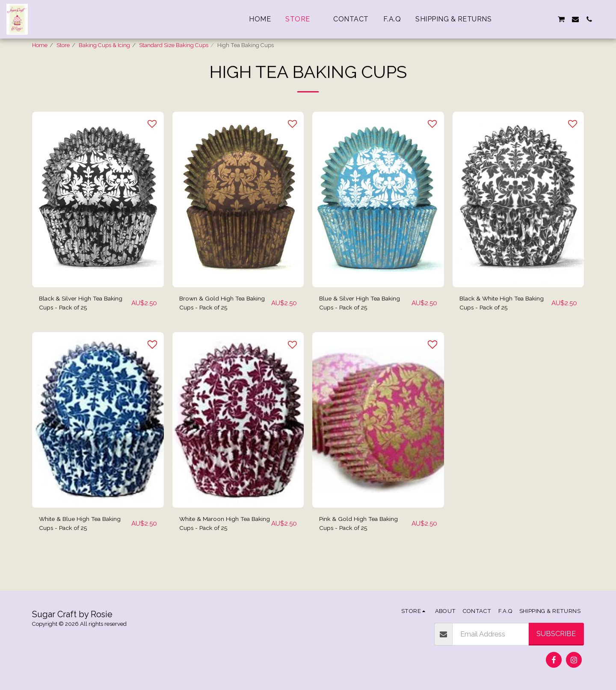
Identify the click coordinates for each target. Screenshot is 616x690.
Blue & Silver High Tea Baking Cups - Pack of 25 (359, 326)
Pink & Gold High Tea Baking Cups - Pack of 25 (364, 549)
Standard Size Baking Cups (174, 45)
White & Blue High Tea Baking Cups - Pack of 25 (79, 549)
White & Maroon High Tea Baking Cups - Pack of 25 (220, 549)
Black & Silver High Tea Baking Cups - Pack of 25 (79, 326)
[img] (98, 220)
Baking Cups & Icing (104, 45)
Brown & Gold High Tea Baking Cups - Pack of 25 (219, 326)
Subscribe (556, 633)
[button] (520, 19)
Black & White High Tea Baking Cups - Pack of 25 (499, 326)
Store (63, 45)
